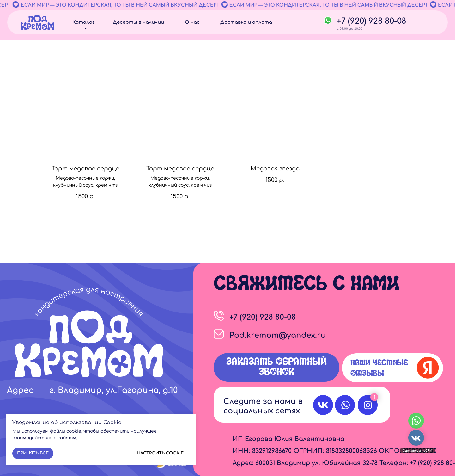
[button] (276, 367)
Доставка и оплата (246, 22)
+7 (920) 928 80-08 (372, 21)
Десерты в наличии (138, 22)
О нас (192, 22)
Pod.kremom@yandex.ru (278, 335)
